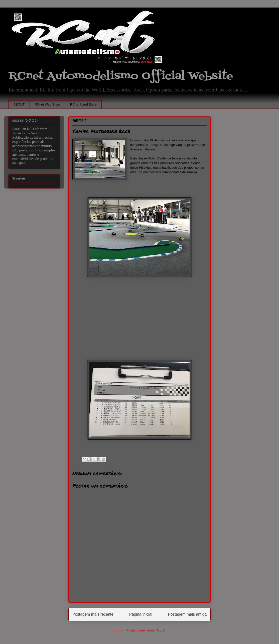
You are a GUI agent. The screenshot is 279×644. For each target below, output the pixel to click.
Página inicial (141, 614)
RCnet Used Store (83, 104)
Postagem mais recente (93, 614)
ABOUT (19, 104)
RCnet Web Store (47, 104)
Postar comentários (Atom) (146, 630)
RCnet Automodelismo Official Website (121, 76)
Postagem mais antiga (187, 614)
